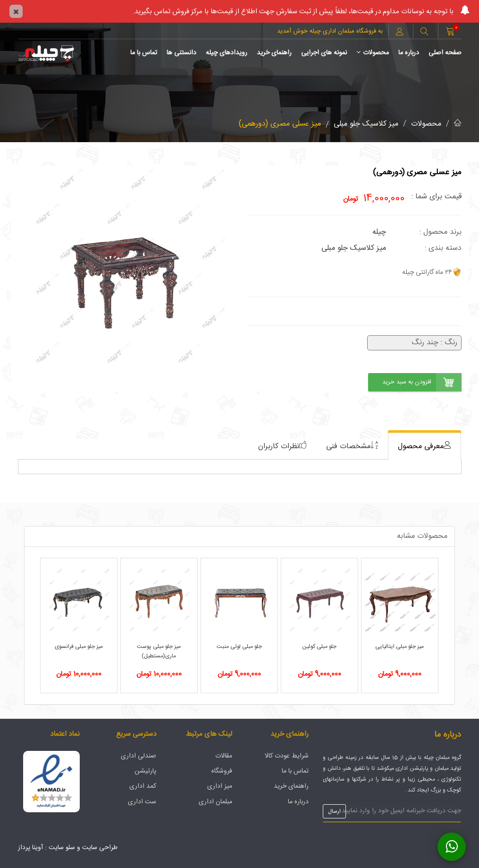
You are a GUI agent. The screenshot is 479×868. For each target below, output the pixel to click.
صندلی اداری (139, 756)
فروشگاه (222, 771)
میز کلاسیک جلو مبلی (366, 124)
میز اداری (220, 786)
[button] (424, 33)
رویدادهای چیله (227, 53)
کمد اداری (143, 786)
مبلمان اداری (215, 802)
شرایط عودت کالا (287, 756)
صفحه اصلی (445, 53)
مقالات (224, 756)
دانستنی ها (181, 53)
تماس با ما (144, 53)
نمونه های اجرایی (324, 53)
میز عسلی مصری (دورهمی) (280, 124)
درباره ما (409, 53)
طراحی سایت (100, 848)
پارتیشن (145, 771)
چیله (379, 232)
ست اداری (142, 802)
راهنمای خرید (274, 53)
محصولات (373, 53)
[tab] (424, 446)
